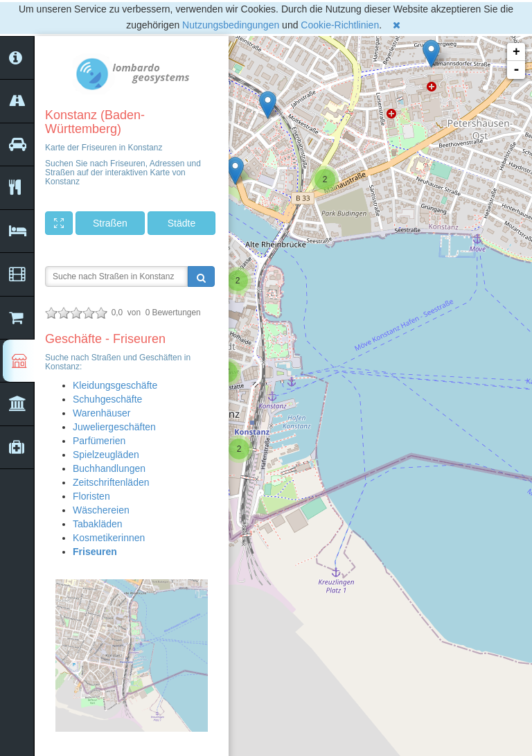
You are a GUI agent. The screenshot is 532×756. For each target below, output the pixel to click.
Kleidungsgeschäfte (115, 385)
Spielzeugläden (106, 455)
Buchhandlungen (109, 468)
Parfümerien (99, 441)
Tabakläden (98, 524)
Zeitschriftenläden (111, 482)
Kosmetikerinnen (109, 538)
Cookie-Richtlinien (340, 25)
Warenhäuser (102, 413)
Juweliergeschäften (114, 427)
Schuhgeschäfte (107, 399)
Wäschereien (101, 510)
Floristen (91, 496)
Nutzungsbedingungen (231, 25)
